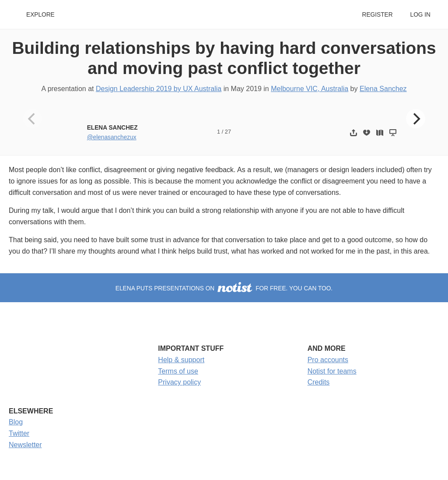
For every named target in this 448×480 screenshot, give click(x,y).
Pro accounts (328, 360)
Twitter (19, 433)
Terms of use (178, 371)
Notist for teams (332, 371)
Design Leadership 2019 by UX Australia (159, 89)
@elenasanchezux (112, 137)
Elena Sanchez (383, 89)
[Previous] (32, 119)
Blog (16, 422)
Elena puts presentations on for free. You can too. (224, 288)
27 (228, 132)
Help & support (181, 360)
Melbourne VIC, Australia (310, 89)
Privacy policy (179, 382)
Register (377, 15)
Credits (319, 382)
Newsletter (25, 445)
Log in (420, 15)
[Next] (416, 119)
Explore (40, 15)
